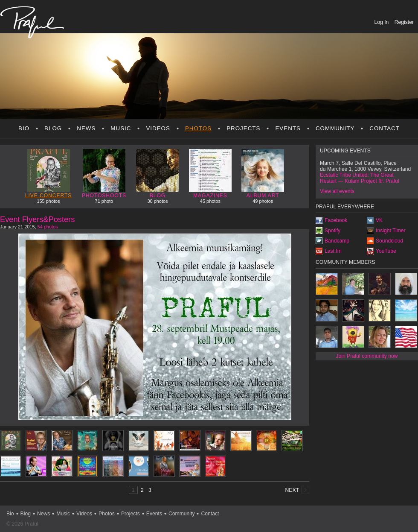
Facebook (336, 220)
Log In (382, 22)
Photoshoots (104, 174)
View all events (337, 191)
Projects (243, 128)
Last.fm (333, 251)
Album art (263, 174)
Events (288, 128)
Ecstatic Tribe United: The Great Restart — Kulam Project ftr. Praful (360, 178)
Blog (53, 128)
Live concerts (49, 174)
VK (379, 220)
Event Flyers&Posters (37, 219)
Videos (158, 128)
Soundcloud (389, 241)
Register (404, 22)
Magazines (210, 174)
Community (335, 128)
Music (121, 128)
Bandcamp (337, 241)
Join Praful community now (367, 356)
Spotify (332, 231)
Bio (24, 128)
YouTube (386, 251)
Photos (198, 128)
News (86, 128)
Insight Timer (391, 231)
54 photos (48, 227)
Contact (385, 128)
